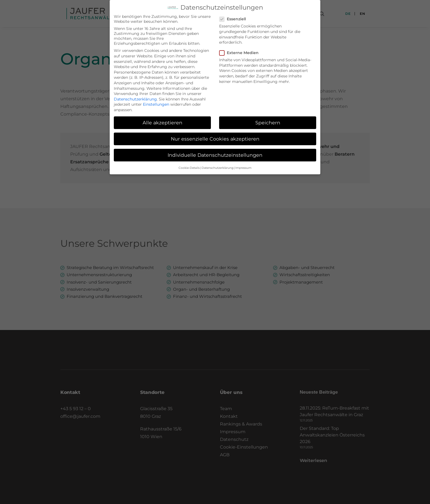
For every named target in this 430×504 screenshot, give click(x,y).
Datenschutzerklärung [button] (217, 166)
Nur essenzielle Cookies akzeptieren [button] (215, 137)
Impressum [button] (243, 166)
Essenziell (234, 18)
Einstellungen (156, 103)
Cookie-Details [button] (189, 166)
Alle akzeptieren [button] (162, 121)
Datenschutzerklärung (135, 98)
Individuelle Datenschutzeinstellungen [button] (215, 154)
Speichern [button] (268, 121)
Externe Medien (241, 51)
